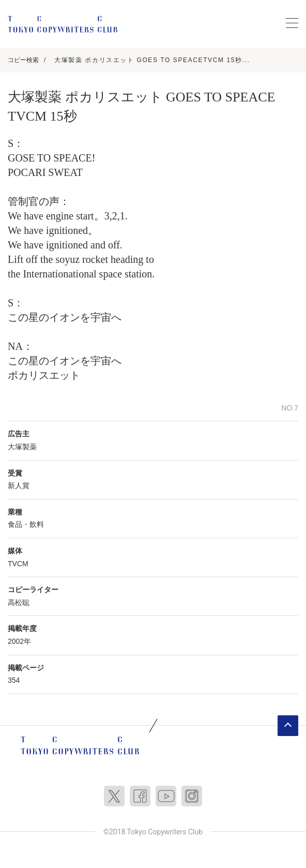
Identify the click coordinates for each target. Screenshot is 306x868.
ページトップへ (288, 726)
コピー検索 (23, 60)
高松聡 (19, 602)
